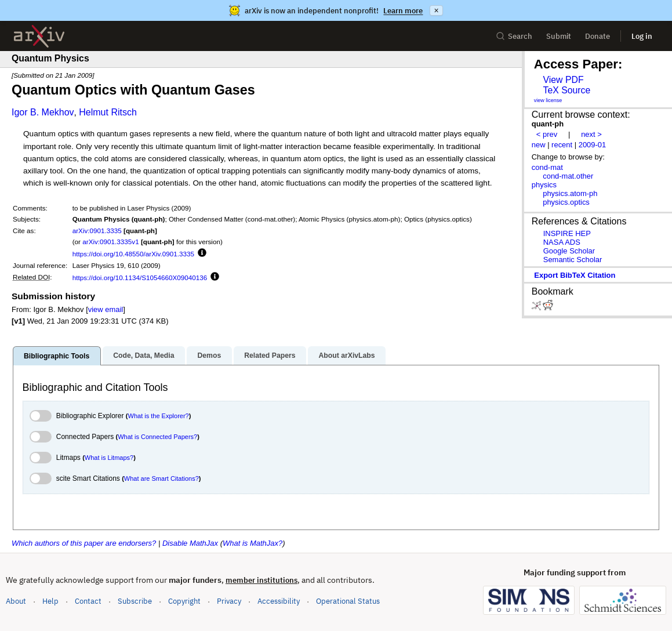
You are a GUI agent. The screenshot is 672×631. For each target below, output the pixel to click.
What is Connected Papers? (157, 437)
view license (548, 100)
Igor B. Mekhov (43, 112)
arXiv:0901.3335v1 (110, 242)
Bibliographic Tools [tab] (57, 356)
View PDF (563, 80)
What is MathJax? (253, 543)
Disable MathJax (190, 543)
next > (591, 134)
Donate (597, 36)
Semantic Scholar (573, 260)
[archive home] (39, 36)
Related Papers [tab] (270, 356)
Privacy (229, 601)
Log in (642, 36)
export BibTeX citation (575, 275)
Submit (559, 36)
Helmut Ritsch (108, 112)
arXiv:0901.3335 (97, 231)
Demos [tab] (209, 356)
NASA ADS (562, 242)
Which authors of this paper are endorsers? (84, 543)
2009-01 (593, 145)
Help (50, 601)
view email (106, 309)
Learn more (403, 11)
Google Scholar (569, 251)
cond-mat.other (568, 176)
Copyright (184, 601)
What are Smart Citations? (161, 478)
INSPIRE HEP (567, 233)
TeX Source (566, 90)
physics (544, 185)
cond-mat (547, 167)
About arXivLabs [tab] (346, 356)
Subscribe (135, 601)
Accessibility (279, 601)
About (16, 601)
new (539, 145)
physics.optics (566, 202)
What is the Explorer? (159, 416)
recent (562, 145)
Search (514, 36)
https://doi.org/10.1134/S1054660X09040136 (140, 278)
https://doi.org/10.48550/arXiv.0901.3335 (133, 254)
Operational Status (348, 601)
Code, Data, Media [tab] (144, 356)
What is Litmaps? (109, 458)
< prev (547, 134)
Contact (88, 601)
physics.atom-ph (570, 193)
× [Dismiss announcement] (436, 10)
